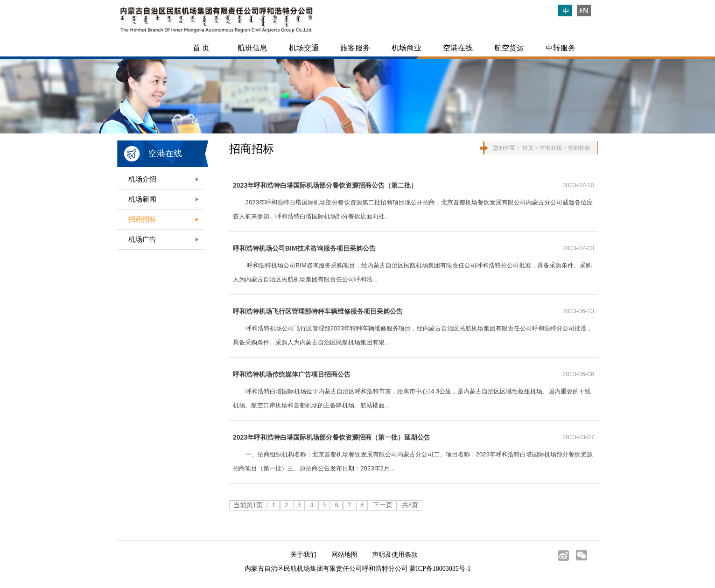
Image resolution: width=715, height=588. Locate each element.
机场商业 (407, 48)
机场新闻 (142, 199)
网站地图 (344, 555)
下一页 (383, 505)
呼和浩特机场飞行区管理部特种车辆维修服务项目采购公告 (318, 311)
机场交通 (304, 48)
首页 (528, 148)
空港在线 (458, 48)
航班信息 (252, 48)
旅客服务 (355, 48)
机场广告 (142, 239)
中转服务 (561, 48)
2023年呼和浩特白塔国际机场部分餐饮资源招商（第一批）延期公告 (332, 437)
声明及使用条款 (395, 555)
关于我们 (303, 555)
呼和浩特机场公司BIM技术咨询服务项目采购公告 (304, 248)
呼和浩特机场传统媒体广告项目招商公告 (292, 374)
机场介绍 (142, 179)
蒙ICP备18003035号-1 (440, 569)
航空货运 (509, 48)
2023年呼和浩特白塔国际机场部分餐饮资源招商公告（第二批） (325, 185)
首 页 (201, 48)
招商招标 (142, 219)
